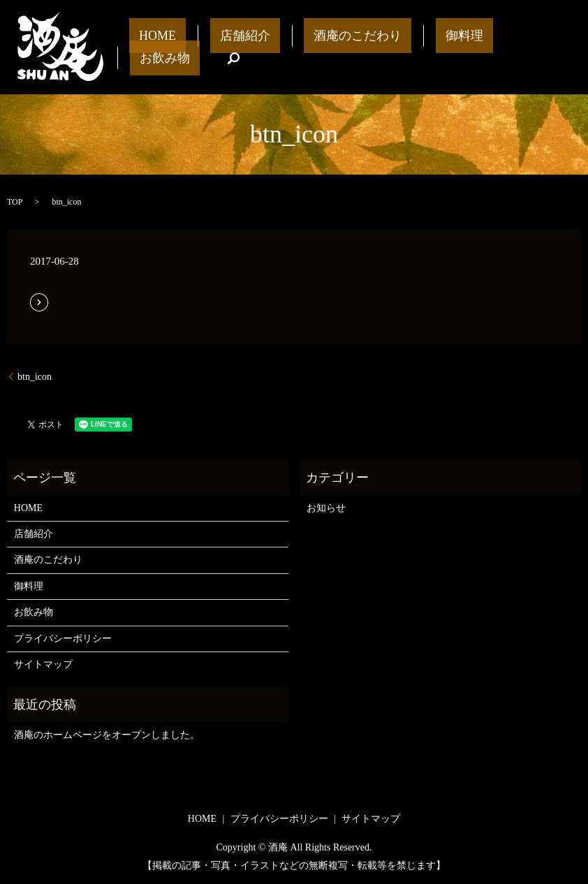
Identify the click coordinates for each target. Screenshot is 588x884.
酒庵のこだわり (334, 47)
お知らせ (326, 508)
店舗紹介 (241, 47)
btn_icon (35, 377)
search (548, 47)
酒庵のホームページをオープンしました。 (107, 735)
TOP (15, 202)
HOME (173, 47)
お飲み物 (489, 47)
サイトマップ (43, 664)
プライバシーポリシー (63, 639)
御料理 (421, 47)
